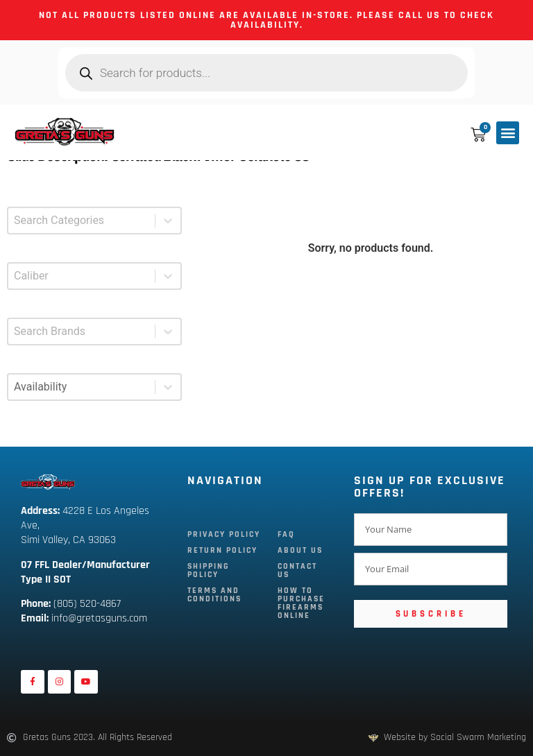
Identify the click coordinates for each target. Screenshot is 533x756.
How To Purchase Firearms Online (301, 603)
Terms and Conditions (214, 595)
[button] (508, 133)
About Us (300, 550)
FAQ (286, 534)
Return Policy (222, 550)
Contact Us (297, 570)
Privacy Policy (224, 534)
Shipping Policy (209, 570)
